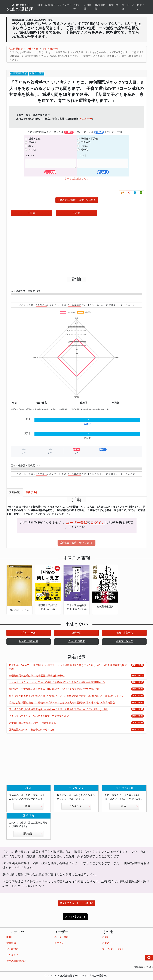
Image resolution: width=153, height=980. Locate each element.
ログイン (141, 7)
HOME (40, 5)
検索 (33, 806)
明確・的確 (34, 139)
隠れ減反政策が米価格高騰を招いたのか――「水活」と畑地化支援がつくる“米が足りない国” (59, 710)
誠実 (31, 146)
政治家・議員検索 (28, 642)
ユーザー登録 (128, 7)
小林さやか (86, 119)
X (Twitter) (75, 917)
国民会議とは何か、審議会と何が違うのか (32, 730)
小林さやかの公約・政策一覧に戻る (77, 200)
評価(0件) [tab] (31, 493)
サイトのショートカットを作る (77, 903)
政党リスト (114, 7)
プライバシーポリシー (114, 949)
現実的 (32, 142)
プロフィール (28, 633)
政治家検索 (12, 949)
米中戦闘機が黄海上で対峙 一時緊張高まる (33, 723)
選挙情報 (100, 7)
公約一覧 (76, 633)
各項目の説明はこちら (77, 179)
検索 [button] (49, 5)
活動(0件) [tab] (15, 493)
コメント (30, 156)
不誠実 (85, 146)
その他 (32, 150)
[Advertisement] (77, 248)
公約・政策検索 (76, 642)
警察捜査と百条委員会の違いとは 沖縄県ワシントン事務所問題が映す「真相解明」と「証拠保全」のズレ (67, 696)
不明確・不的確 (89, 139)
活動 (76, 213)
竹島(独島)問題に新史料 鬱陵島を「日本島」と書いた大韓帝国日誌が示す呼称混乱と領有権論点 (62, 703)
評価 (31, 213)
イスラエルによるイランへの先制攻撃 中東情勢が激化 (39, 716)
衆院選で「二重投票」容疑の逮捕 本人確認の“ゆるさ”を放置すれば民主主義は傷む (55, 689)
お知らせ (77, 7)
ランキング (80, 806)
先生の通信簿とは (16, 961)
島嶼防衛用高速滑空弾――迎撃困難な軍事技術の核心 (37, 676)
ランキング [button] (63, 5)
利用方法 (88, 7)
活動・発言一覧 (124, 633)
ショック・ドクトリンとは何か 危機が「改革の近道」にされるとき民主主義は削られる (57, 683)
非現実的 (86, 142)
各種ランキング (124, 642)
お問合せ (107, 943)
